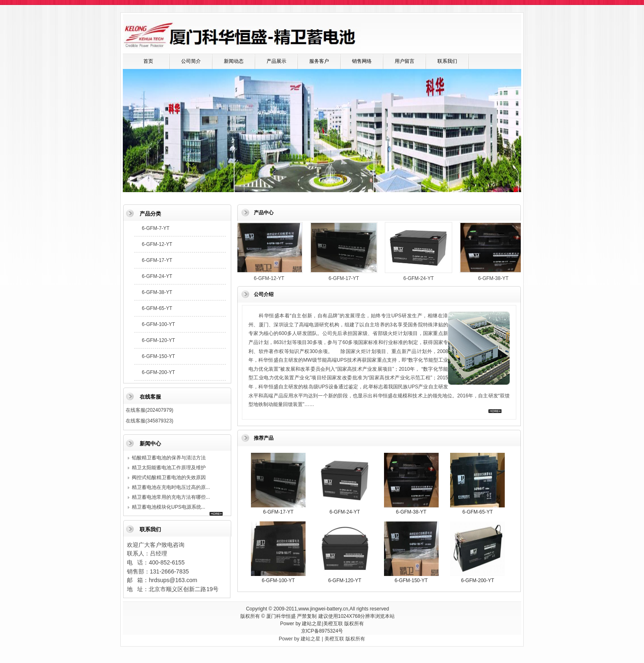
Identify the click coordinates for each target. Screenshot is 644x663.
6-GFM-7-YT (155, 228)
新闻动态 (234, 61)
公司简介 (191, 61)
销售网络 (362, 61)
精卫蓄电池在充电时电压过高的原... (171, 487)
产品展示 (276, 61)
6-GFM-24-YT (157, 276)
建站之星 (312, 624)
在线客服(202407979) (149, 410)
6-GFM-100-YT (158, 324)
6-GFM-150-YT (158, 356)
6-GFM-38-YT (157, 292)
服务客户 (319, 61)
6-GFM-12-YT (157, 244)
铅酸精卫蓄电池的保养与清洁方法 (169, 458)
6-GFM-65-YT (157, 308)
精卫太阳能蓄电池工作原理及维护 (169, 468)
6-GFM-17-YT (157, 260)
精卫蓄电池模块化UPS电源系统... (169, 507)
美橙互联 (333, 624)
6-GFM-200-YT (158, 372)
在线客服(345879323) (149, 421)
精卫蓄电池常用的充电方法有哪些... (171, 497)
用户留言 (405, 61)
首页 (148, 61)
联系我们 (447, 61)
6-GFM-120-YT (158, 340)
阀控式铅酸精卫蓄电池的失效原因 (169, 477)
